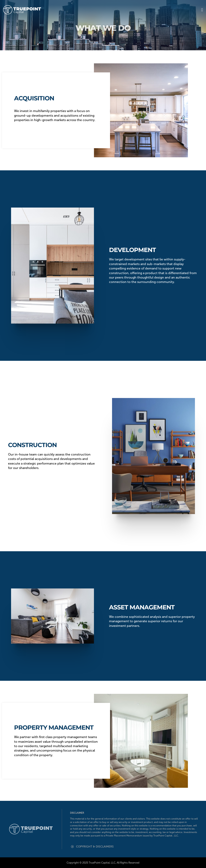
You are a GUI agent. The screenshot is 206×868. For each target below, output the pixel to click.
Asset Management (142, 607)
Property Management (54, 728)
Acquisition (34, 98)
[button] (202, 10)
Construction (32, 445)
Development (132, 250)
